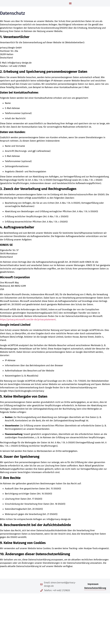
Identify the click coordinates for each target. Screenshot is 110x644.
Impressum (93, 592)
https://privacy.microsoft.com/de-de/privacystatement (28, 327)
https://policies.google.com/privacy (26, 399)
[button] (70, 7)
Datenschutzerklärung (95, 596)
